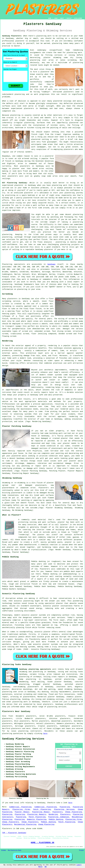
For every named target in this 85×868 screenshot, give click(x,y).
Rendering (53, 814)
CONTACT (69, 18)
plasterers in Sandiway (36, 108)
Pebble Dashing (56, 819)
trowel (58, 134)
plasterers (13, 176)
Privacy (81, 850)
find (10, 716)
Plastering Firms (21, 809)
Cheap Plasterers (10, 822)
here (45, 734)
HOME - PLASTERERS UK (43, 843)
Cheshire (46, 702)
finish (8, 161)
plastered (58, 101)
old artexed (23, 159)
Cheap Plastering (73, 812)
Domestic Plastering (37, 819)
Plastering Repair (41, 812)
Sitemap (4, 850)
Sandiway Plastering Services (23, 739)
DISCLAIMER (78, 18)
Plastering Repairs (37, 814)
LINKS (56, 18)
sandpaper (41, 147)
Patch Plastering (42, 809)
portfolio (34, 79)
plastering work (74, 53)
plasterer (20, 41)
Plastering (65, 807)
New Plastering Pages (15, 850)
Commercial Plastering (20, 807)
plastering (57, 43)
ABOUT (62, 18)
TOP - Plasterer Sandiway (14, 833)
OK (46, 867)
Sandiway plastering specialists (35, 669)
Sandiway (51, 264)
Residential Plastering (25, 824)
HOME (50, 18)
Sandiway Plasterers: (12, 36)
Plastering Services (64, 809)
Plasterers (58, 812)
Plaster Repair (22, 812)
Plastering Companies (59, 817)
